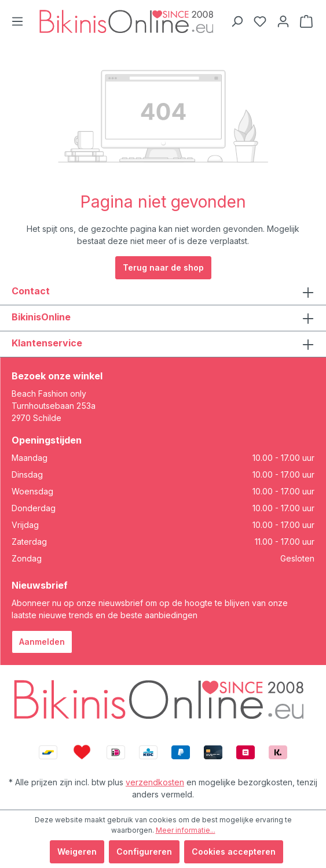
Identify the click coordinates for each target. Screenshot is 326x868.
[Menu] (17, 21)
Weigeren (77, 852)
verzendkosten (155, 782)
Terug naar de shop (163, 267)
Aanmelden (42, 642)
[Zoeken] (237, 21)
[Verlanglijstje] (260, 21)
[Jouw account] (283, 21)
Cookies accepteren (234, 852)
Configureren (144, 852)
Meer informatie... (186, 830)
